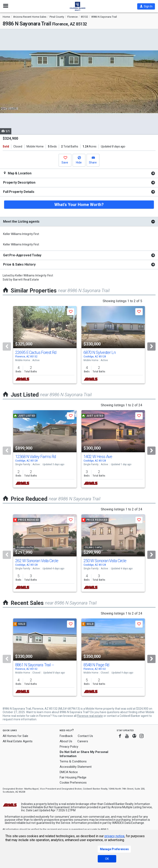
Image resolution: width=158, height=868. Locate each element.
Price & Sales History (19, 264)
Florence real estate (90, 716)
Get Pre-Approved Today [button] (22, 255)
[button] (146, 6)
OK (107, 859)
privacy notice (114, 836)
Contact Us (85, 736)
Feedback (66, 736)
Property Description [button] (19, 182)
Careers (83, 741)
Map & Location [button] (17, 173)
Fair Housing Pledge (73, 777)
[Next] (151, 347)
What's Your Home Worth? (79, 205)
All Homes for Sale (15, 736)
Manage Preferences (114, 849)
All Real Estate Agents (18, 741)
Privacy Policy (69, 747)
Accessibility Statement (76, 767)
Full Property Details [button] (19, 192)
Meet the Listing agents (21, 222)
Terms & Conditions (73, 761)
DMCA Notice (69, 772)
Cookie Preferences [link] (73, 783)
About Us (66, 741)
